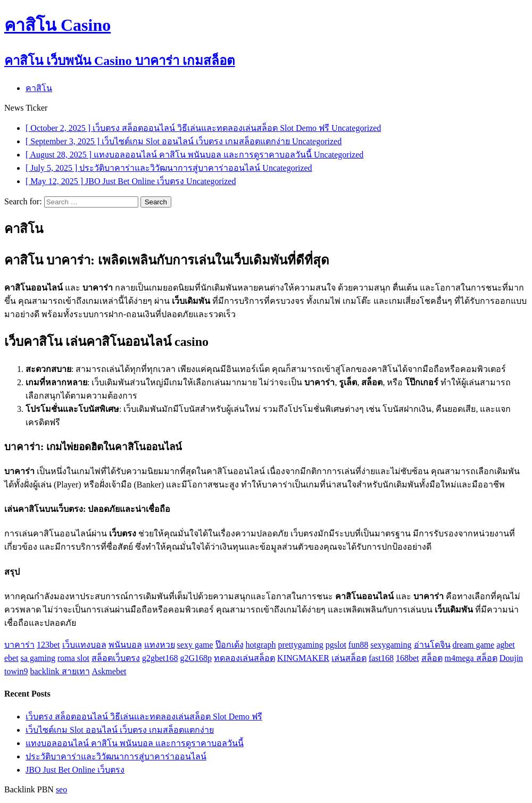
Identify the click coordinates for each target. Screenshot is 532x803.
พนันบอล (125, 645)
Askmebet (109, 671)
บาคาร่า (19, 645)
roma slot (73, 658)
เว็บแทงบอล (84, 645)
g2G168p (196, 658)
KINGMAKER (303, 658)
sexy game (195, 645)
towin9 (16, 671)
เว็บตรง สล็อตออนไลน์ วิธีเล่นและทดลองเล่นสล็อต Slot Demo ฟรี (144, 717)
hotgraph (261, 645)
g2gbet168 (160, 658)
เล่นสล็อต (349, 658)
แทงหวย (160, 645)
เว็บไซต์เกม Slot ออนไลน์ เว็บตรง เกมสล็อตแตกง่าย (120, 730)
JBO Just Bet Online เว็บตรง (75, 770)
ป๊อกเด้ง (230, 645)
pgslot (336, 645)
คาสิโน (39, 88)
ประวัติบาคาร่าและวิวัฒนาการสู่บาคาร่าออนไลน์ (116, 756)
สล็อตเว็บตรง (116, 658)
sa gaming (38, 658)
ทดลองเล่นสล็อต (244, 658)
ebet (11, 658)
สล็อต (432, 658)
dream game (474, 645)
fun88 (358, 645)
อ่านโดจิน (432, 645)
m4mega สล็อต (471, 658)
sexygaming (391, 645)
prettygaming (300, 645)
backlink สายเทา (60, 671)
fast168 (381, 658)
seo (61, 789)
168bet (408, 658)
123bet (48, 645)
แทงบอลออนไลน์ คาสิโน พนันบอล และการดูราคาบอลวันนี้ (135, 743)
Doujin (511, 658)
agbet (506, 645)
